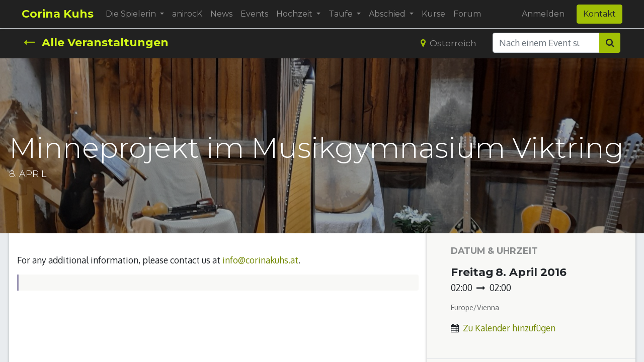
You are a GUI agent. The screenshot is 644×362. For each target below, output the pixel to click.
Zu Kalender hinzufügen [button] (509, 328)
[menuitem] (189, 14)
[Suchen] (610, 43)
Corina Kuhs (60, 14)
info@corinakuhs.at (260, 260)
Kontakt (597, 14)
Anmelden (541, 14)
